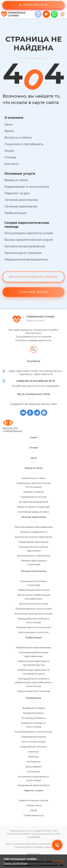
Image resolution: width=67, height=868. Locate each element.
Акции (9, 151)
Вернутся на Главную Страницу (34, 277)
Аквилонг (33, 752)
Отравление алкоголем (33, 497)
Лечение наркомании (21, 206)
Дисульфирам (34, 767)
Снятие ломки (34, 805)
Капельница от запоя (34, 478)
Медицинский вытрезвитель (26, 260)
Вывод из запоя (16, 180)
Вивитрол (34, 757)
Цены (9, 124)
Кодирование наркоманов (33, 542)
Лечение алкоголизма (21, 200)
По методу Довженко (34, 718)
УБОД (33, 810)
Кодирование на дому (34, 737)
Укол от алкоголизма (33, 742)
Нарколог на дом (17, 193)
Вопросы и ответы (18, 138)
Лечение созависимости (34, 532)
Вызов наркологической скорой (29, 240)
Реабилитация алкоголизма (34, 590)
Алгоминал (33, 772)
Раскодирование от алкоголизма (33, 732)
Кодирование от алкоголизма (27, 187)
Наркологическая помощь (34, 800)
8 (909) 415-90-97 (45, 381)
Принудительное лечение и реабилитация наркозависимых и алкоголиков (33, 682)
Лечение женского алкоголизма (34, 609)
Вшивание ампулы (34, 713)
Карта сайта (34, 854)
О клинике (14, 118)
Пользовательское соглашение (34, 337)
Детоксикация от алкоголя (33, 632)
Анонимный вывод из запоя (33, 512)
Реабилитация (15, 213)
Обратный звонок (33, 292)
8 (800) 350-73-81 (33, 5)
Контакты (12, 164)
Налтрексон (34, 762)
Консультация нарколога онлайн (29, 233)
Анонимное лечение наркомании (33, 537)
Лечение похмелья (34, 492)
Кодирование (33, 698)
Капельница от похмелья (23, 253)
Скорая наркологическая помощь (27, 225)
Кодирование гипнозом (33, 747)
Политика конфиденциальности (33, 340)
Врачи (9, 131)
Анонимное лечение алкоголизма (33, 614)
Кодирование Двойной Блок (34, 785)
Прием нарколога (34, 815)
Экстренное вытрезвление (25, 246)
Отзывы (10, 157)
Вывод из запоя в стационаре (34, 507)
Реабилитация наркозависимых (33, 647)
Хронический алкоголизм (34, 604)
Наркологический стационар (34, 691)
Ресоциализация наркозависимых (34, 527)
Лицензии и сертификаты (24, 144)
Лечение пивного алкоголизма (34, 627)
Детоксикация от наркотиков (34, 556)
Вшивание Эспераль (34, 708)
